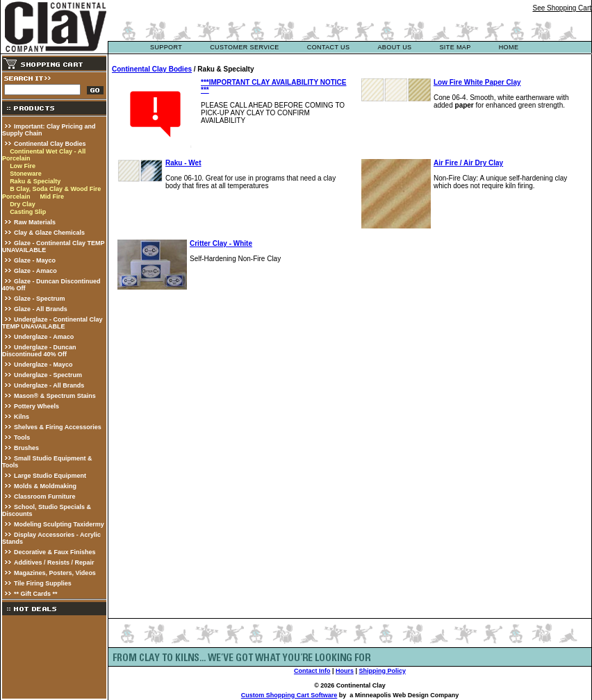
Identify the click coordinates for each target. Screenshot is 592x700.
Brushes (26, 448)
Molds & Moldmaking (45, 486)
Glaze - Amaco (35, 271)
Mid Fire (52, 197)
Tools (22, 437)
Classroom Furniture (45, 497)
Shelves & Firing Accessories (58, 427)
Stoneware (26, 174)
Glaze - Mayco (35, 260)
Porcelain (16, 158)
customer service (245, 47)
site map (455, 47)
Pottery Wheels (36, 406)
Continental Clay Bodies (50, 144)
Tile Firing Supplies (43, 583)
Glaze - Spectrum (40, 299)
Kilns (22, 417)
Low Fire (23, 166)
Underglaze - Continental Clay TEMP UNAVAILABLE (52, 323)
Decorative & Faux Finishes (55, 552)
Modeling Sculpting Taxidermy (59, 524)
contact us (329, 47)
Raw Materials (35, 222)
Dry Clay (23, 204)
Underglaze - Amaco (44, 337)
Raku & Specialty (35, 181)
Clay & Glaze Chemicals (49, 233)
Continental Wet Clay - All (48, 151)
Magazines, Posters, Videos (55, 573)
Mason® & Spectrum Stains (55, 396)
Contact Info (312, 671)
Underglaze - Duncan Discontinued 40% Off (39, 351)
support (166, 47)
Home (509, 47)
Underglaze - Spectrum (48, 375)
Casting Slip (28, 212)
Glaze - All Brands (41, 309)
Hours (345, 671)
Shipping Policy (383, 671)
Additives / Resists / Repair (54, 562)
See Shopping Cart (562, 8)
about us (394, 47)
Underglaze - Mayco (43, 365)
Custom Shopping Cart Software (289, 695)
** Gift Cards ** (36, 594)
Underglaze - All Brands (49, 385)
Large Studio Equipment (50, 476)
